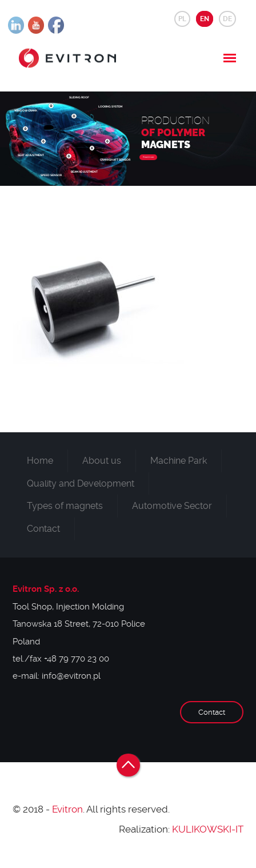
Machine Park (179, 461)
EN (205, 19)
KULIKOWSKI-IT (208, 829)
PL (182, 19)
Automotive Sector (172, 506)
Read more (148, 157)
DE (227, 19)
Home (40, 461)
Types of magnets (65, 506)
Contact (43, 529)
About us (102, 461)
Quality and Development (81, 483)
